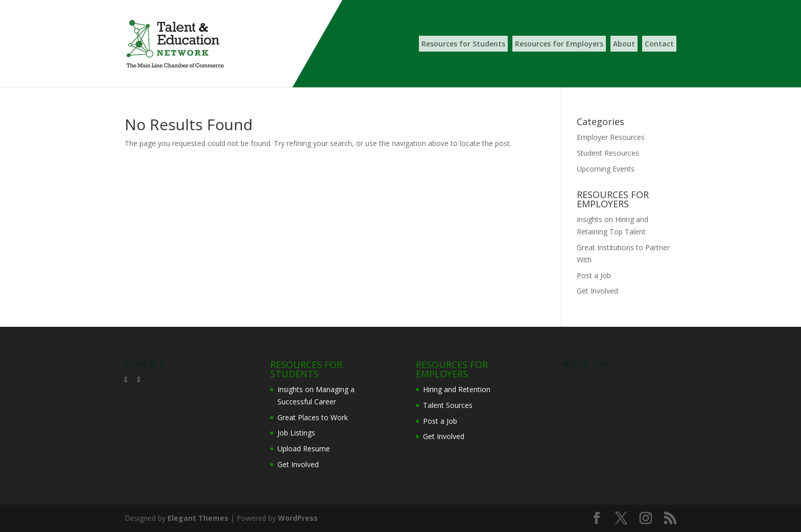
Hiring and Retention (457, 389)
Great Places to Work (313, 417)
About (624, 44)
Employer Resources (611, 137)
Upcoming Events (606, 169)
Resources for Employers (559, 44)
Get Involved (597, 291)
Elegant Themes (198, 518)
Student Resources (608, 153)
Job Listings (296, 433)
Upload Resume (304, 449)
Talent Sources (448, 405)
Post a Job (594, 275)
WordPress (298, 518)
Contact (659, 44)
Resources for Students (463, 44)
